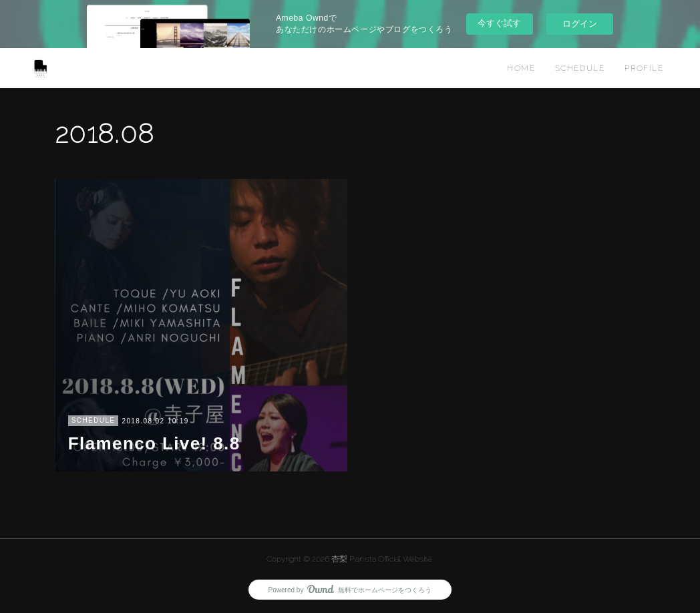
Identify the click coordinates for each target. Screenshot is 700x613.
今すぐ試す (499, 23)
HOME (521, 68)
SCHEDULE (580, 68)
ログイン (580, 24)
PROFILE (644, 68)
